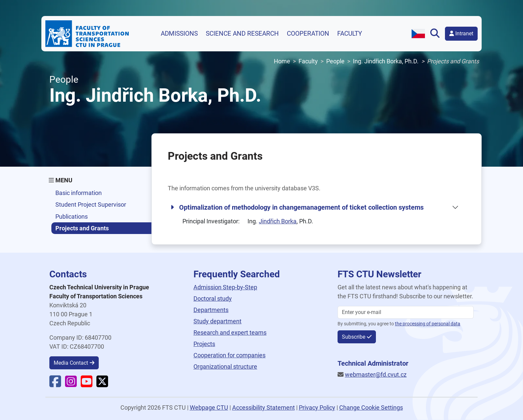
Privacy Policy (317, 407)
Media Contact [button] (71, 363)
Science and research (242, 34)
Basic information (79, 193)
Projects (204, 344)
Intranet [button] (461, 33)
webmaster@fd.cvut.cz (376, 374)
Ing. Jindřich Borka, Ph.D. (386, 61)
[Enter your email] (406, 312)
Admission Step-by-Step (225, 287)
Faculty (350, 34)
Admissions (179, 34)
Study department (217, 321)
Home (282, 61)
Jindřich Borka (278, 221)
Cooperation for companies (229, 355)
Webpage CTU (209, 407)
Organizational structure (225, 366)
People (335, 61)
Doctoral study (213, 298)
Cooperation (308, 34)
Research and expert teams (230, 332)
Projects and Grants (82, 228)
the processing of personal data (428, 324)
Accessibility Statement (264, 407)
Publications (72, 216)
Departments (211, 310)
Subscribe (354, 337)
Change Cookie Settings (371, 407)
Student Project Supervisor (91, 204)
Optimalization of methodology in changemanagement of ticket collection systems (297, 207)
